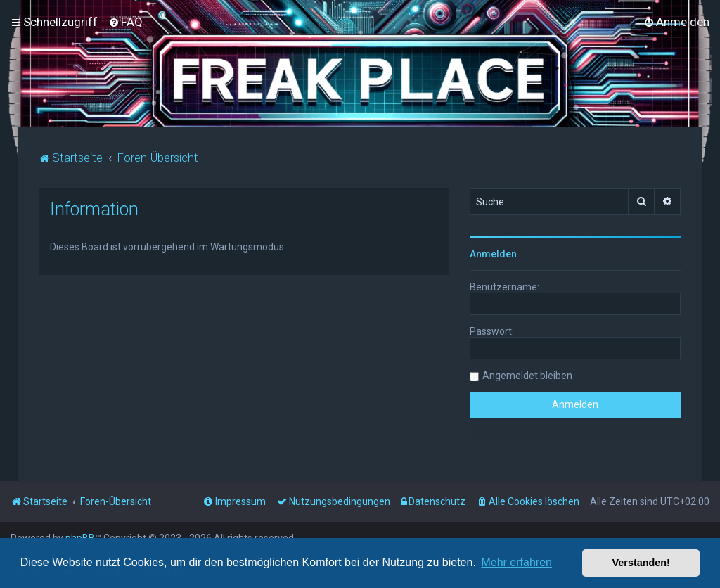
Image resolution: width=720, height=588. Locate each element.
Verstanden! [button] (641, 563)
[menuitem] (126, 22)
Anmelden (493, 253)
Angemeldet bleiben (527, 375)
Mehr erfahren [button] (516, 562)
